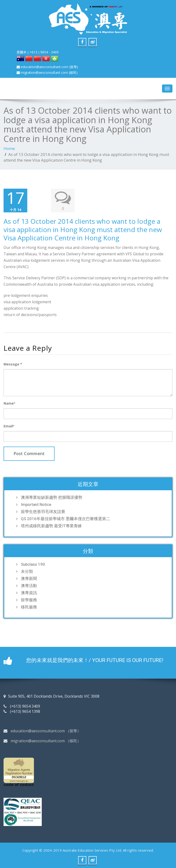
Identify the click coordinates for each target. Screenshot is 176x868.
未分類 (27, 571)
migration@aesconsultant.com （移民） (46, 741)
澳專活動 (29, 586)
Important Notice (36, 504)
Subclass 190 (33, 564)
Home (9, 148)
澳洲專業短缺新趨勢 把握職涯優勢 (52, 497)
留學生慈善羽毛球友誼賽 (43, 512)
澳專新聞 (29, 579)
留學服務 (29, 600)
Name (9, 403)
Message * (13, 364)
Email (9, 426)
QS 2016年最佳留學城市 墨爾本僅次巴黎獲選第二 (65, 519)
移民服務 (29, 607)
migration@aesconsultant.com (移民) (47, 72)
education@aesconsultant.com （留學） (46, 731)
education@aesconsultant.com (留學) (47, 67)
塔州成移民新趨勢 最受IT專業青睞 (51, 526)
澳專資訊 (29, 593)
